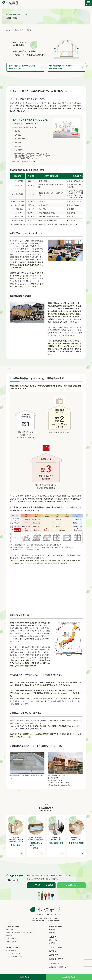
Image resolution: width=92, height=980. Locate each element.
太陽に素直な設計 (12, 938)
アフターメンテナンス (13, 953)
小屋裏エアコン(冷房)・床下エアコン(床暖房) (20, 932)
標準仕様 (52, 929)
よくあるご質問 (56, 947)
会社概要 (52, 943)
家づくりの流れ (11, 950)
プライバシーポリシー (56, 963)
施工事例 (53, 951)
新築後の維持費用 (12, 942)
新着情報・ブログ (56, 959)
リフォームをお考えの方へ (15, 956)
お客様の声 (54, 955)
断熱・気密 (10, 929)
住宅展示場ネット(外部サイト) (59, 967)
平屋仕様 (52, 932)
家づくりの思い (54, 940)
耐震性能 (9, 936)
